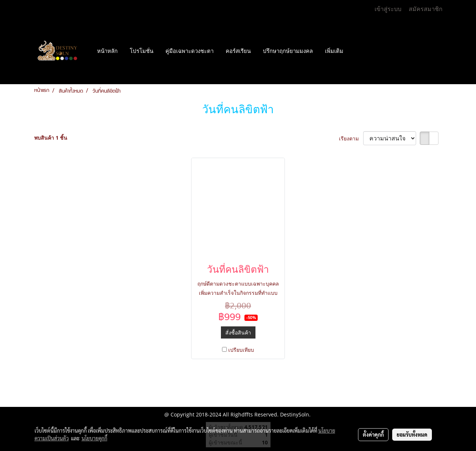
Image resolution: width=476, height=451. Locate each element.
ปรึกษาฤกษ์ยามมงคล (288, 51)
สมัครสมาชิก (426, 9)
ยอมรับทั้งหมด (412, 434)
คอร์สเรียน (238, 51)
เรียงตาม (351, 138)
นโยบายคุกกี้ (94, 438)
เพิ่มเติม (334, 51)
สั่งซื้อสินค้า (238, 332)
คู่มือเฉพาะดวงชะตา (189, 51)
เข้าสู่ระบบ (388, 9)
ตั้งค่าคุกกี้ (373, 434)
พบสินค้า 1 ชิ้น (51, 138)
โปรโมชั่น (142, 51)
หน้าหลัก (107, 51)
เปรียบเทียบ (241, 350)
